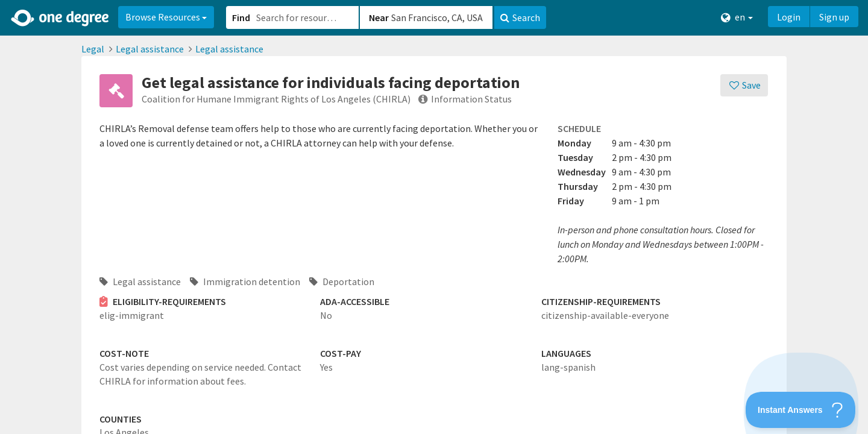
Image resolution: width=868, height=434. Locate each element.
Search (520, 17)
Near (379, 17)
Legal (93, 49)
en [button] (737, 17)
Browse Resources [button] (166, 17)
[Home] (61, 18)
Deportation (342, 281)
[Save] (744, 85)
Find (241, 17)
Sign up (834, 17)
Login (789, 17)
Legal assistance (150, 49)
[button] (434, 217)
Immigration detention (245, 281)
